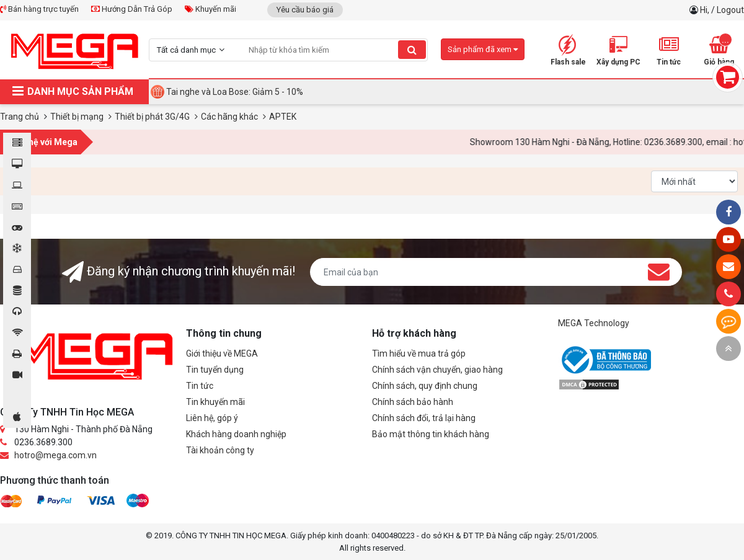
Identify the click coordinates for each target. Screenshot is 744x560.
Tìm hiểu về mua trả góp (419, 353)
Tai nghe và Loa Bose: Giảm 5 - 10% (235, 92)
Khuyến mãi (210, 9)
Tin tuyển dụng (215, 370)
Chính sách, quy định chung (425, 386)
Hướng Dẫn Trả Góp (132, 9)
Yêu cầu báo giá (305, 10)
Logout (730, 10)
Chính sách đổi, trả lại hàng (424, 418)
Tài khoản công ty (220, 450)
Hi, (706, 10)
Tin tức (200, 386)
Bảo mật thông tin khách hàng (431, 434)
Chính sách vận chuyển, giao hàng (437, 370)
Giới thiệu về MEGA (222, 353)
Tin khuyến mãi (215, 402)
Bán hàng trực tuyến (39, 9)
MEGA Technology (594, 323)
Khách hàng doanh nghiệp (236, 434)
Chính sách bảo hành (413, 402)
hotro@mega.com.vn (55, 455)
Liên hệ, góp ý (212, 418)
